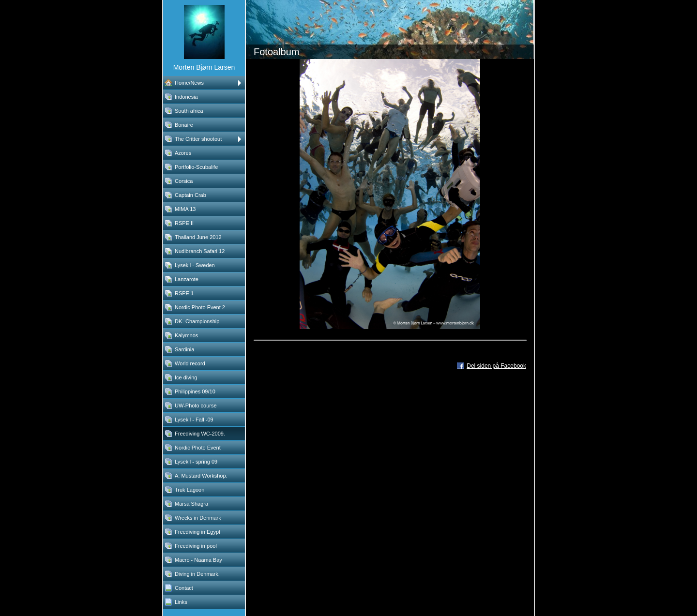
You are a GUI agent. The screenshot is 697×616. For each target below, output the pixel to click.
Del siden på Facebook (496, 366)
